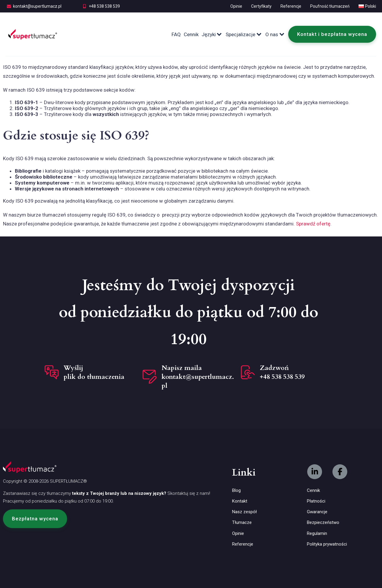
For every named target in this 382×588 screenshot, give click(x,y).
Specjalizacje (244, 34)
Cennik (191, 34)
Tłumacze (242, 522)
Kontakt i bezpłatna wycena (332, 34)
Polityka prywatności (327, 544)
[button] (35, 519)
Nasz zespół (244, 512)
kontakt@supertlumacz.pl (37, 6)
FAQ (176, 34)
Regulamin (317, 533)
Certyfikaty (261, 6)
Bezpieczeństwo (323, 522)
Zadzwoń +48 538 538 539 (282, 372)
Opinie (236, 6)
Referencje (291, 6)
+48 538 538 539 (104, 6)
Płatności (316, 501)
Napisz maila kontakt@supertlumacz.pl (198, 377)
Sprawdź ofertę (313, 224)
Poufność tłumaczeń (330, 6)
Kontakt (240, 501)
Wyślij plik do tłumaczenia (94, 372)
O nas (275, 34)
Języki (212, 34)
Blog (236, 490)
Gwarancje (317, 512)
